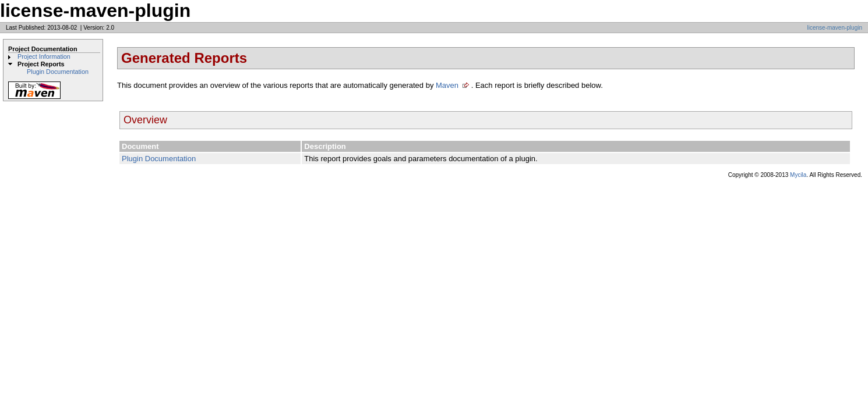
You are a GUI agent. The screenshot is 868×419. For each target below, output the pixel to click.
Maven (447, 85)
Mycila (798, 175)
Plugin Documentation (58, 72)
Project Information (44, 56)
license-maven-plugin (835, 28)
